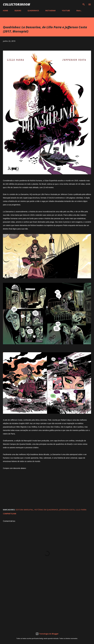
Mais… (79, 11)
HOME (6, 11)
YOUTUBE (66, 11)
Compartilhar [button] (10, 514)
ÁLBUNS (18, 11)
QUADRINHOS (33, 11)
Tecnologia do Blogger (47, 634)
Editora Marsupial (24, 510)
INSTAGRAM (50, 11)
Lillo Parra (81, 510)
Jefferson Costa (67, 510)
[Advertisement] (47, 604)
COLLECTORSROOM (17, 4)
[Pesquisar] (84, 4)
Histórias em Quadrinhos (46, 510)
